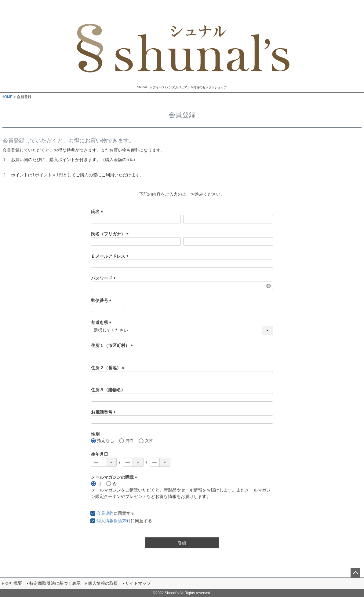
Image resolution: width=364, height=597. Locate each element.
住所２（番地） (109, 368)
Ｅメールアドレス (111, 256)
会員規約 (105, 513)
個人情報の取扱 (103, 583)
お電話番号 (104, 412)
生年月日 (100, 454)
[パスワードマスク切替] (268, 286)
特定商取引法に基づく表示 (55, 583)
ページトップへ (355, 573)
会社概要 (13, 583)
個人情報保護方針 (114, 521)
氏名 (98, 212)
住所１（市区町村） (113, 345)
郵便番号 (102, 300)
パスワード (104, 278)
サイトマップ (138, 583)
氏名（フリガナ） (111, 234)
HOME (7, 97)
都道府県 (102, 322)
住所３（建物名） (108, 390)
